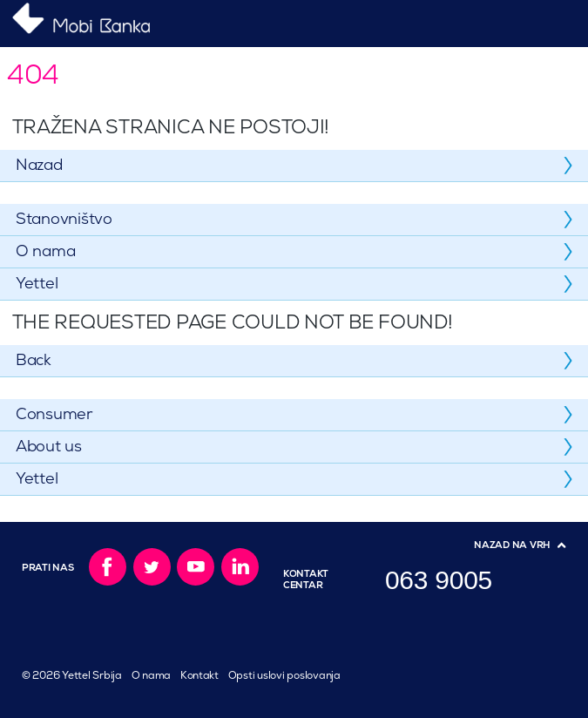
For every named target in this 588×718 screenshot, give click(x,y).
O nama (151, 676)
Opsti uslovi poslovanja (284, 676)
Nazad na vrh (512, 545)
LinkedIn (240, 567)
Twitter (152, 567)
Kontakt (199, 676)
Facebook (108, 567)
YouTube (196, 567)
